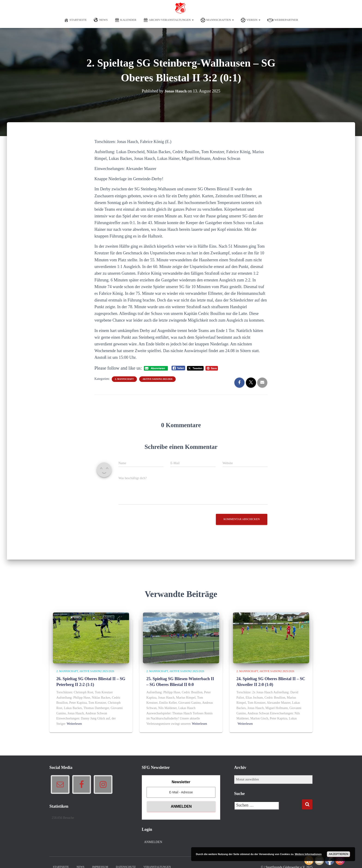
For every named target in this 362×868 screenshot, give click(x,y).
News (101, 20)
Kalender (126, 20)
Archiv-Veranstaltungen (169, 20)
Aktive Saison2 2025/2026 (157, 379)
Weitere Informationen (308, 854)
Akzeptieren (339, 854)
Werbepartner (283, 20)
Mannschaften (217, 20)
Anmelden (153, 842)
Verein (251, 20)
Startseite (75, 20)
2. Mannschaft (124, 379)
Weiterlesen (74, 724)
